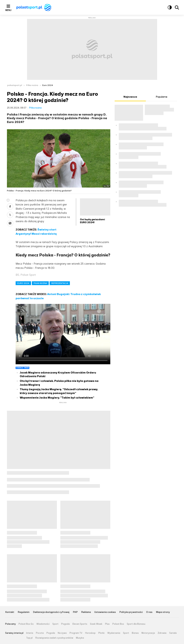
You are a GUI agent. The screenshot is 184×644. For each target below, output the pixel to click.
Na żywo (62, 633)
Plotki (101, 633)
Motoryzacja (148, 633)
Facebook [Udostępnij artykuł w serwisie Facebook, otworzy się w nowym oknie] (10, 206)
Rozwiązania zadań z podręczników (54, 638)
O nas (149, 612)
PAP (75, 612)
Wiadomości (43, 624)
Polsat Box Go (26, 624)
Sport (55, 624)
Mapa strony (163, 612)
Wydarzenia (114, 633)
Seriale (173, 633)
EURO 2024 (23, 283)
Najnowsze (130, 97)
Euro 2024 (48, 85)
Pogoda (65, 624)
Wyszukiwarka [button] (177, 7)
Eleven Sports (80, 624)
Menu (8, 10)
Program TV (76, 633)
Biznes (135, 633)
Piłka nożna (32, 85)
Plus (107, 624)
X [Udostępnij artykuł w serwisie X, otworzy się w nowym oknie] (10, 215)
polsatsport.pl (15, 85)
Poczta (40, 633)
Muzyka (80, 638)
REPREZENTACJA (60, 283)
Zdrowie (162, 633)
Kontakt (10, 612)
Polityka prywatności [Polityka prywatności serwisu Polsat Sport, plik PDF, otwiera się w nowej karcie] (131, 612)
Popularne (162, 97)
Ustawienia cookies (105, 612)
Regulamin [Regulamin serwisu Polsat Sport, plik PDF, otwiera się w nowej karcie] (24, 612)
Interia (30, 633)
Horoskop (90, 633)
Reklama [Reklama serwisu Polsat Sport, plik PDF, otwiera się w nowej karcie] (86, 612)
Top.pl (29, 638)
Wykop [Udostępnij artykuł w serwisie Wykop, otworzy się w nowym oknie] (10, 223)
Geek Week (96, 624)
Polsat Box (118, 624)
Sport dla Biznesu (136, 624)
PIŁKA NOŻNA (40, 283)
